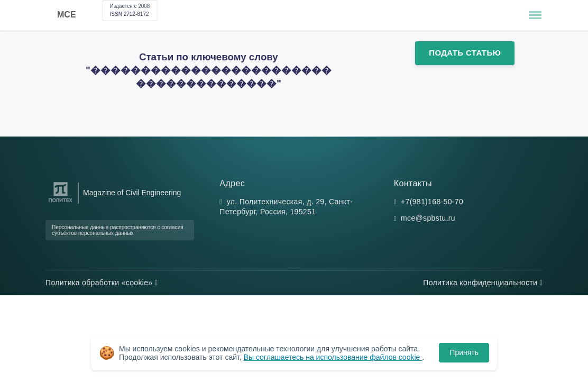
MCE (67, 15)
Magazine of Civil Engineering (132, 193)
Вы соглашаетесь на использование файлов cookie (333, 357)
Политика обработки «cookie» (102, 283)
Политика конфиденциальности (483, 283)
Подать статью (465, 53)
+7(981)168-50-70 (432, 202)
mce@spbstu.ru (428, 218)
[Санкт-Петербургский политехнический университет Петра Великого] (61, 202)
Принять (464, 352)
